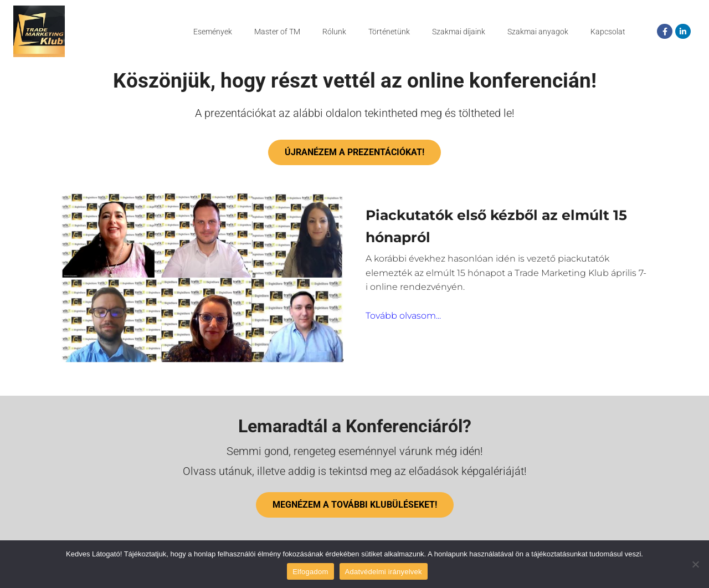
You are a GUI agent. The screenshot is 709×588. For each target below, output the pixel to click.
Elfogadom (310, 572)
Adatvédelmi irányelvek (384, 572)
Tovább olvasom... (403, 342)
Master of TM (277, 32)
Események (213, 32)
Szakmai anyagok (538, 32)
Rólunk (334, 32)
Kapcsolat (608, 32)
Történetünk (389, 32)
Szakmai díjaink (459, 32)
